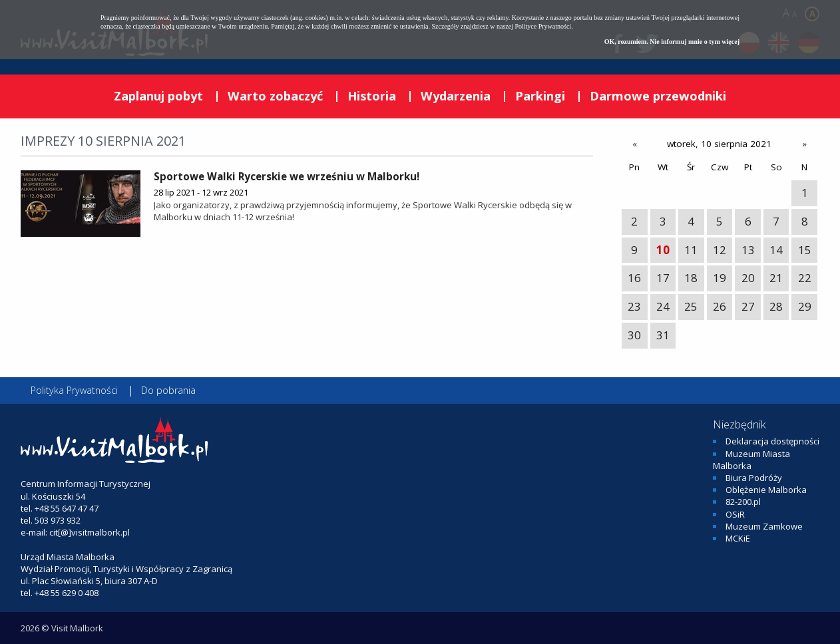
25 (691, 306)
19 (720, 278)
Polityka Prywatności (74, 390)
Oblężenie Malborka (766, 490)
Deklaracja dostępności (772, 441)
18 (691, 278)
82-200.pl (743, 502)
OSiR (735, 514)
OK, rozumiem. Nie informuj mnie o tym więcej (672, 42)
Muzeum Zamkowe (764, 526)
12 (720, 250)
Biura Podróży (754, 478)
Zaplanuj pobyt (158, 96)
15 (805, 250)
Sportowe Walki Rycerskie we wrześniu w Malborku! (287, 176)
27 (748, 306)
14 (776, 250)
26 (720, 306)
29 (805, 306)
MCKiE (738, 538)
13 (748, 250)
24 (663, 306)
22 (805, 278)
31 (663, 335)
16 (634, 278)
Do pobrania (168, 390)
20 (748, 278)
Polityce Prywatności (543, 26)
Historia (372, 96)
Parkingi (540, 96)
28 (776, 306)
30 (634, 335)
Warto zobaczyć (275, 96)
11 (691, 250)
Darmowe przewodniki (658, 96)
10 (663, 250)
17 (663, 278)
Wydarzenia (456, 96)
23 (634, 306)
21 (776, 278)
